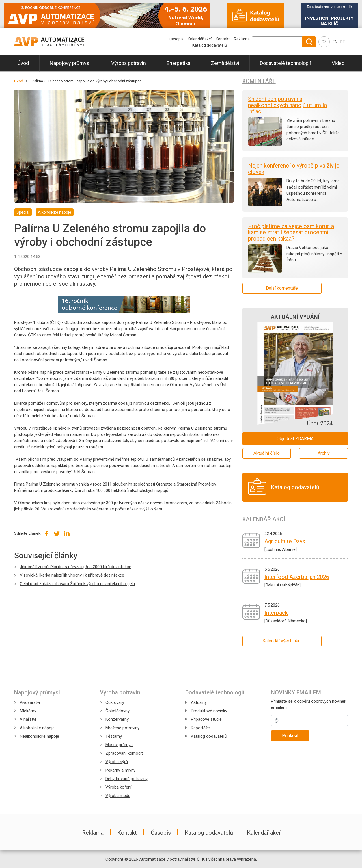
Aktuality (199, 702)
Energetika (178, 63)
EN (335, 42)
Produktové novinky (209, 711)
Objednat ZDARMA (295, 439)
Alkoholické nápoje (37, 728)
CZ (324, 42)
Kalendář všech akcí (282, 641)
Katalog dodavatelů (210, 45)
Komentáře (259, 81)
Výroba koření (118, 787)
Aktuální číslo (267, 453)
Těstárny (114, 736)
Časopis (176, 39)
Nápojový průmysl (70, 63)
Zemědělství (225, 63)
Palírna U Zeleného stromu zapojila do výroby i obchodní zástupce (87, 81)
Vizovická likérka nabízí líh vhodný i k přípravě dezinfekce (72, 575)
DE (343, 42)
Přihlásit (290, 736)
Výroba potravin (129, 63)
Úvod (23, 63)
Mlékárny (28, 711)
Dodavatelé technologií (285, 63)
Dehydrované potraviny (127, 779)
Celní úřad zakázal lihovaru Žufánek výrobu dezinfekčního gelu (77, 584)
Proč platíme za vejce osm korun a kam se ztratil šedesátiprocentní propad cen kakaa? (291, 232)
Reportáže (200, 728)
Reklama (242, 39)
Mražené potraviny (122, 728)
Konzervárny (117, 719)
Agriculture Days (285, 541)
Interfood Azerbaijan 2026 (297, 577)
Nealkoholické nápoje (39, 736)
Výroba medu (118, 796)
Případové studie (206, 719)
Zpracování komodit (124, 753)
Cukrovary (115, 702)
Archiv (324, 453)
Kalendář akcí (200, 39)
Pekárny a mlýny (120, 770)
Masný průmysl (119, 745)
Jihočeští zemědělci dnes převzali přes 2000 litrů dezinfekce (76, 567)
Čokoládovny (118, 711)
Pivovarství (30, 702)
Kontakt (223, 39)
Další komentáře (282, 288)
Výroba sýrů (117, 762)
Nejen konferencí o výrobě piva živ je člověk (294, 169)
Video (338, 63)
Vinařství (28, 719)
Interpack (276, 613)
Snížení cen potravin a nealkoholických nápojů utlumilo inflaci (288, 105)
